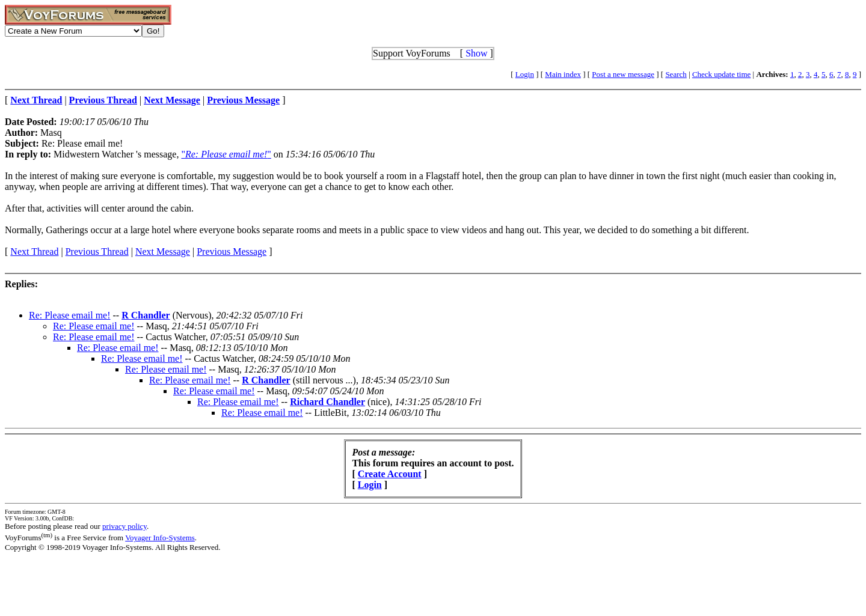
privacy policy (124, 526)
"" (226, 154)
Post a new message (623, 74)
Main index (563, 74)
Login (525, 74)
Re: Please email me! (70, 315)
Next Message (163, 252)
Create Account (390, 474)
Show (476, 53)
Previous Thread (97, 252)
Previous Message (232, 252)
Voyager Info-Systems (160, 538)
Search (676, 74)
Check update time (721, 74)
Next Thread (34, 252)
